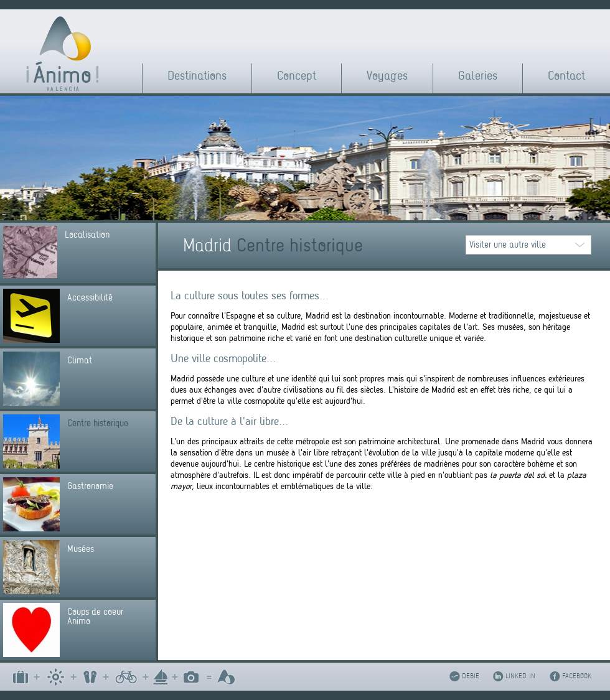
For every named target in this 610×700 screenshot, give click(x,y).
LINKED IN (520, 676)
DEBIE (471, 676)
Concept (297, 76)
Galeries (478, 76)
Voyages (387, 76)
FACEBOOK (577, 676)
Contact (566, 76)
